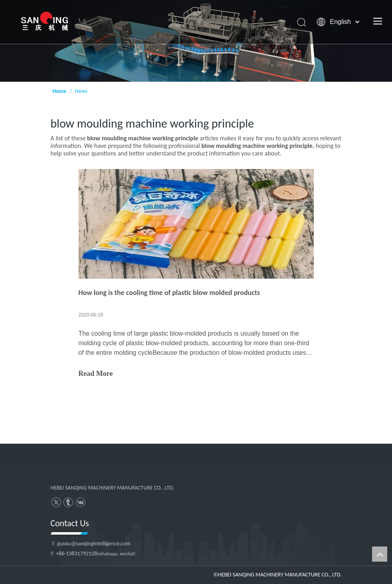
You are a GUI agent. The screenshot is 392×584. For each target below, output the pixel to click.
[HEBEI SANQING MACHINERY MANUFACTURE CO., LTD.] (116, 471)
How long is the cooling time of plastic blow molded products (169, 293)
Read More (96, 374)
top (380, 554)
